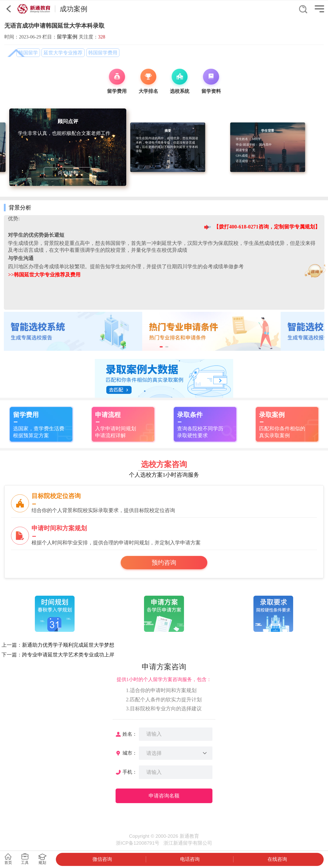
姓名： (130, 734)
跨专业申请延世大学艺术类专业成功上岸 (68, 655)
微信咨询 (102, 859)
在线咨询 (277, 859)
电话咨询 (190, 859)
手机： (130, 772)
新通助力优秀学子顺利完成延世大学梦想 (68, 645)
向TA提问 (68, 173)
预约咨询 (164, 563)
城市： (130, 753)
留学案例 (67, 37)
